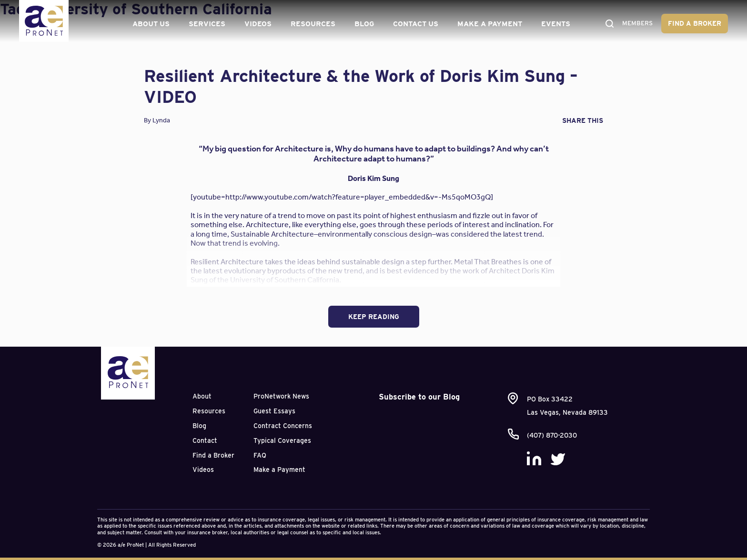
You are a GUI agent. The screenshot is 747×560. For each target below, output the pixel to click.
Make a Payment (488, 24)
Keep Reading (374, 317)
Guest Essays (274, 411)
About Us (149, 24)
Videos (256, 24)
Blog (362, 24)
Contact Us (414, 24)
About (202, 396)
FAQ (260, 455)
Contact (205, 440)
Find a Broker (695, 23)
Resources (311, 24)
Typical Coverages (282, 440)
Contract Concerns (283, 426)
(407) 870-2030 (552, 435)
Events (554, 24)
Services (205, 24)
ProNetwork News (281, 396)
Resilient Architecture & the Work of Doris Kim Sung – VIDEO (361, 86)
